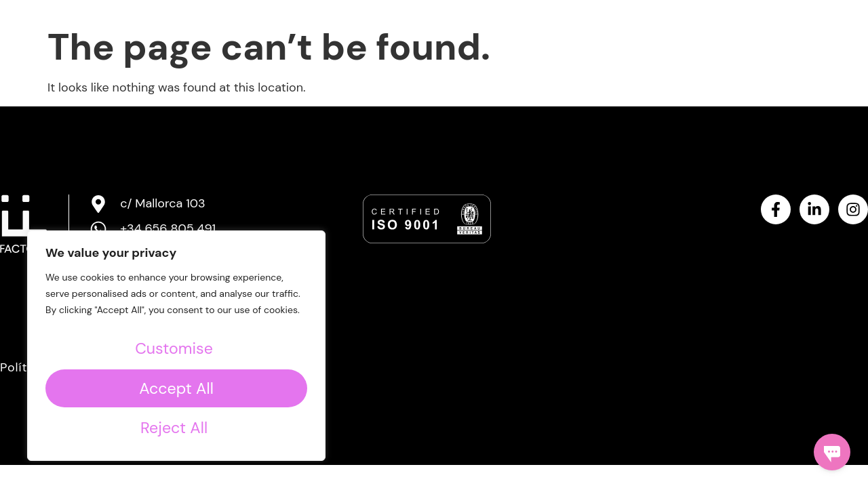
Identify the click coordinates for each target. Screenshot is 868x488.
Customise (174, 349)
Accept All (176, 427)
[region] (176, 346)
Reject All (174, 388)
